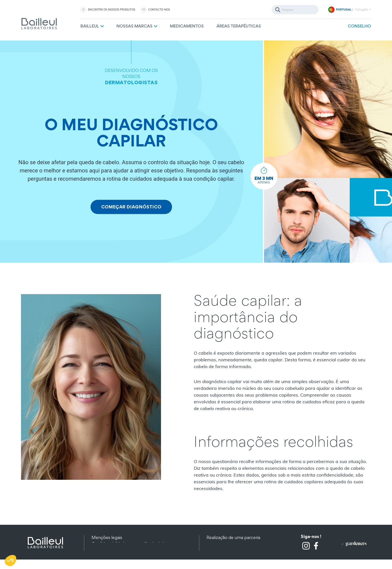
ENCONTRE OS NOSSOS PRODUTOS (112, 9)
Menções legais (107, 538)
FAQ (211, 557)
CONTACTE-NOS (159, 9)
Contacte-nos (221, 544)
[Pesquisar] (295, 10)
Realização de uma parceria (233, 538)
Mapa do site (104, 551)
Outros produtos (108, 557)
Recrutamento (221, 551)
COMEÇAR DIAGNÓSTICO (131, 207)
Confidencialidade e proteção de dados (130, 544)
